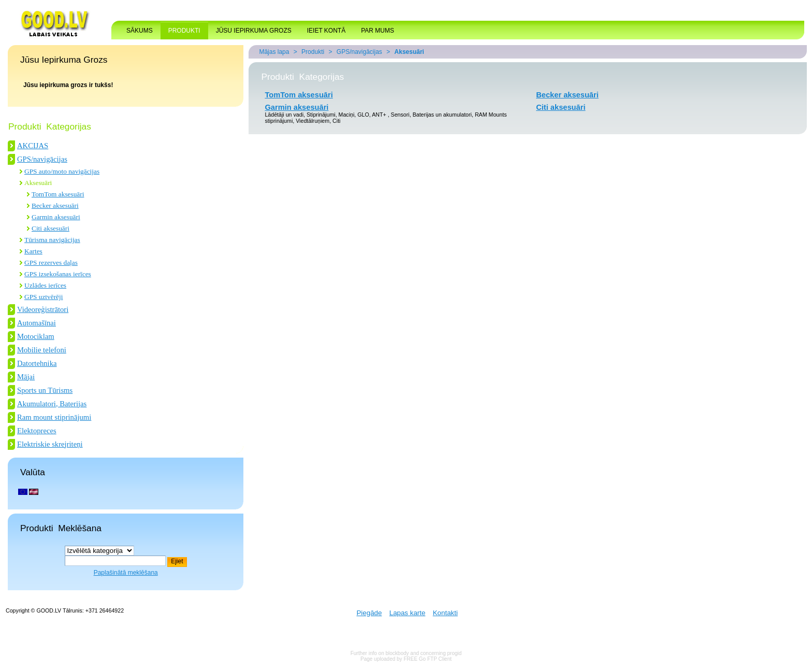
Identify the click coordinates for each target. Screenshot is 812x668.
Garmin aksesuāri (56, 217)
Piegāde (369, 613)
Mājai (26, 377)
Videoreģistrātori (43, 309)
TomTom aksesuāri (58, 194)
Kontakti (445, 613)
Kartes (33, 251)
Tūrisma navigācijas (52, 240)
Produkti (313, 52)
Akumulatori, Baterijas (52, 404)
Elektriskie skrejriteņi (50, 444)
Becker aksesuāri (55, 205)
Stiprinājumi (321, 115)
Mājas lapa (274, 52)
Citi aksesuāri (50, 228)
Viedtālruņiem (313, 121)
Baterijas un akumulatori (442, 115)
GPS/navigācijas (42, 159)
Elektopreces (37, 431)
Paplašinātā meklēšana (126, 573)
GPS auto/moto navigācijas (62, 171)
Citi (336, 121)
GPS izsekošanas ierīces (58, 274)
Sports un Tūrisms (45, 390)
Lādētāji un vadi (284, 115)
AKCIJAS (33, 146)
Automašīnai (37, 323)
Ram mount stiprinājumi (54, 417)
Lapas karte (408, 613)
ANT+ (380, 115)
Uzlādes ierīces (45, 285)
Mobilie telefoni (42, 350)
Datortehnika (37, 363)
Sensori (400, 115)
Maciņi (347, 115)
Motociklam (36, 336)
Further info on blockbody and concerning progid (406, 653)
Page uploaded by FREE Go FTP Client (406, 659)
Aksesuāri (38, 183)
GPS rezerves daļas (51, 262)
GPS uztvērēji (44, 297)
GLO (363, 115)
